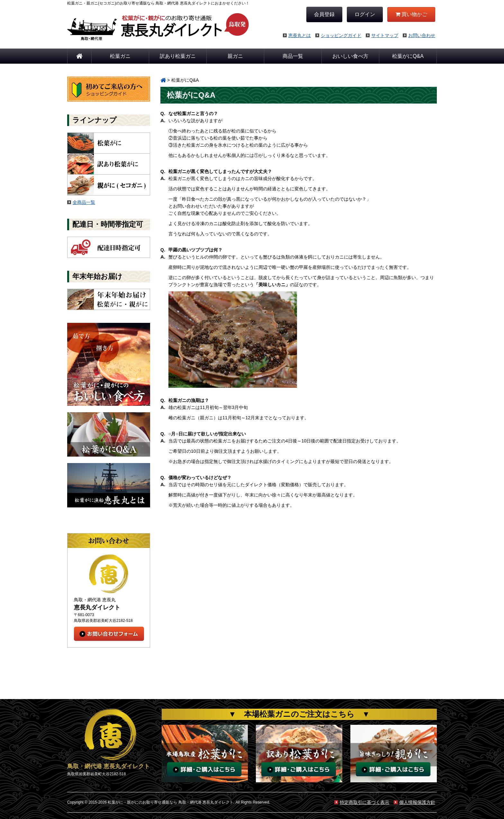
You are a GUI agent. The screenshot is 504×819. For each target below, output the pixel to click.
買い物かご (411, 14)
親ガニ (235, 56)
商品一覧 (293, 56)
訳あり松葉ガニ (178, 56)
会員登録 (324, 14)
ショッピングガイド (338, 35)
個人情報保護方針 (414, 802)
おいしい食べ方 (350, 56)
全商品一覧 (84, 202)
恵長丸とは (297, 35)
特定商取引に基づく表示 (362, 802)
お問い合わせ (419, 35)
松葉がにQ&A (408, 56)
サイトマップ (382, 35)
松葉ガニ (120, 56)
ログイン (365, 14)
